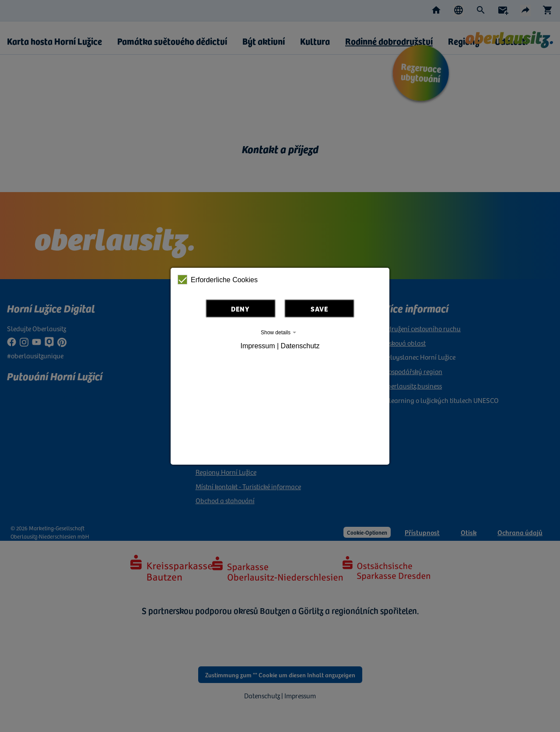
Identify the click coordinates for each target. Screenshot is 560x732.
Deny (240, 308)
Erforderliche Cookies (218, 280)
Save (319, 308)
